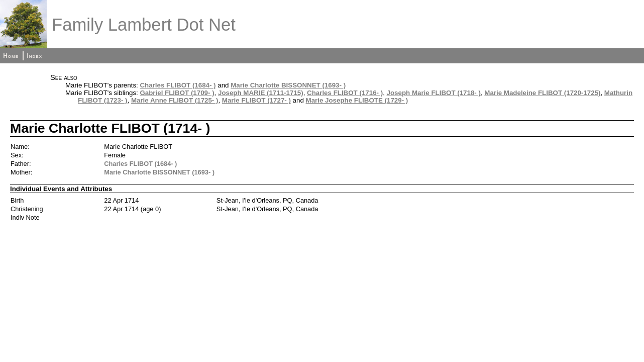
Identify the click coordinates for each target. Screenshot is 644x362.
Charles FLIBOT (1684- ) (178, 85)
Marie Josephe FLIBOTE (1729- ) (357, 100)
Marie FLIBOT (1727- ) (256, 100)
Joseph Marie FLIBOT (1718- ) (434, 93)
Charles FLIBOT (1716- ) (345, 93)
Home (11, 56)
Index (34, 56)
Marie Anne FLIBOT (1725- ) (175, 100)
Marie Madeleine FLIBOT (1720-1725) (542, 93)
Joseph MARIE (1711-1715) (261, 93)
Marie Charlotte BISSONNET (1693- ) (288, 85)
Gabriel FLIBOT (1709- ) (177, 93)
